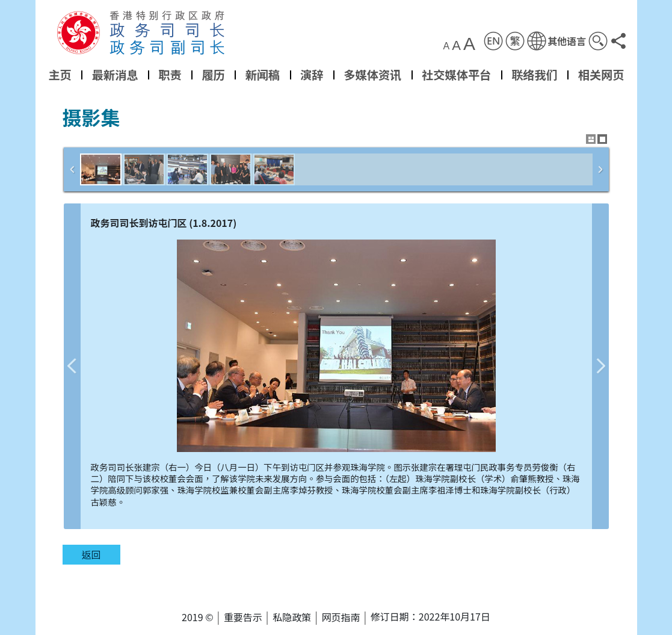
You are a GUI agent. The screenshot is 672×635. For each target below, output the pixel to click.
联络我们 (535, 75)
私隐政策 (292, 617)
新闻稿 (262, 75)
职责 (170, 75)
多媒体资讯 (372, 75)
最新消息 (115, 75)
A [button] (446, 46)
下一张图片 (600, 366)
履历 (213, 75)
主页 (60, 75)
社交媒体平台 (456, 75)
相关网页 (601, 75)
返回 (91, 554)
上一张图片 (72, 366)
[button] (556, 41)
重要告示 (243, 617)
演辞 (312, 75)
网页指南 (341, 617)
